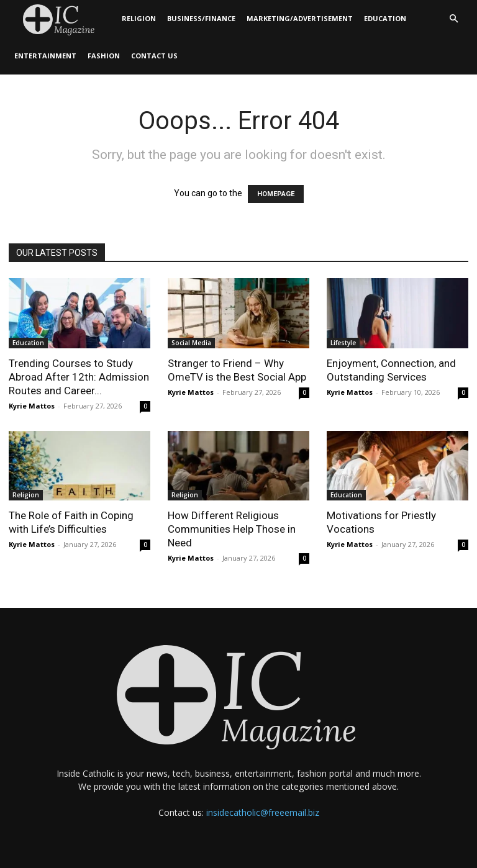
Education (385, 18)
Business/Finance (201, 18)
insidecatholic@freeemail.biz (263, 812)
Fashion (104, 56)
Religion (139, 18)
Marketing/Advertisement (300, 18)
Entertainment (45, 56)
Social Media (191, 343)
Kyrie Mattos (32, 406)
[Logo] (62, 19)
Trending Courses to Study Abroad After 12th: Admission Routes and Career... (79, 377)
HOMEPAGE (276, 194)
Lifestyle (343, 343)
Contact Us (154, 56)
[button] (453, 19)
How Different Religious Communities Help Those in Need (232, 529)
